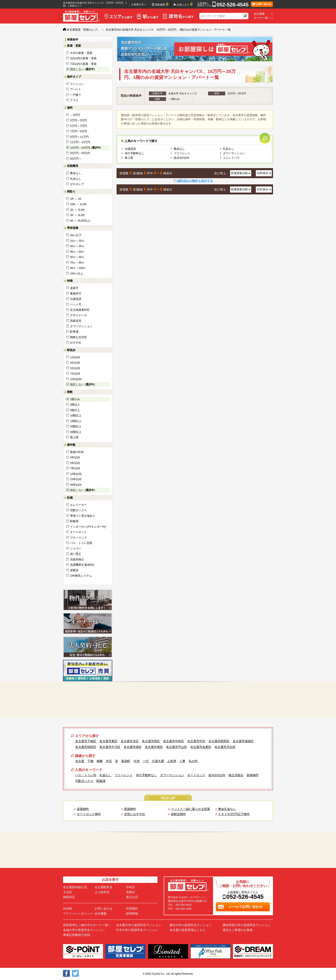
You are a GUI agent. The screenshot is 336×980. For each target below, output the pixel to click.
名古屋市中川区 (110, 747)
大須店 (67, 892)
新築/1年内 (77, 452)
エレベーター (78, 505)
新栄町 (126, 761)
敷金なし (76, 173)
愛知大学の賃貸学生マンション (190, 925)
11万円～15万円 (80, 142)
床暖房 (74, 570)
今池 (136, 761)
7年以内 (75, 468)
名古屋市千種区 (86, 741)
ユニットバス (231, 158)
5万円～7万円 (79, 126)
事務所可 (76, 294)
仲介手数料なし (134, 153)
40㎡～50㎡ (77, 252)
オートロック (78, 532)
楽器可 (74, 288)
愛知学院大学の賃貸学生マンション (247, 925)
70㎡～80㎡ (77, 263)
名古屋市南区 (154, 747)
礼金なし (76, 179)
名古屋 (80, 761)
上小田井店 (102, 892)
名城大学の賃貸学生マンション (84, 930)
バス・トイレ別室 (81, 543)
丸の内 (193, 761)
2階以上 (75, 405)
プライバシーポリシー (78, 913)
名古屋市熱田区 (86, 747)
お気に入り (185, 4)
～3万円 (75, 115)
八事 (182, 761)
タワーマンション (81, 326)
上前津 (172, 761)
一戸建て (76, 95)
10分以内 (76, 379)
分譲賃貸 (76, 299)
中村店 (130, 887)
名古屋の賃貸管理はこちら (187, 930)
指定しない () (82, 69)
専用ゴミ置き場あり (83, 516)
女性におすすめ (135, 814)
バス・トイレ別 (86, 775)
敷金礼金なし (227, 809)
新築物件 (253, 775)
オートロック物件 (89, 814)
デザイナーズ (78, 315)
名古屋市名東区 (201, 747)
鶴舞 (100, 761)
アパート (76, 89)
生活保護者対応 (80, 310)
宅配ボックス (78, 510)
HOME (67, 909)
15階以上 (76, 421)
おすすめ (76, 343)
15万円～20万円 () (86, 148)
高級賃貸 (76, 321)
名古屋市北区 (130, 741)
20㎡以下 (76, 235)
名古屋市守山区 (177, 747)
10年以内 (76, 474)
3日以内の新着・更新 (83, 58)
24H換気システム (81, 576)
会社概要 (259, 14)
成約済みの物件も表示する (195, 181)
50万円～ (76, 159)
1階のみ (75, 399)
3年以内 (75, 457)
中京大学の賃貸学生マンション (137, 930)
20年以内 (76, 485)
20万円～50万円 (80, 153)
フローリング (78, 538)
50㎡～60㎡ (77, 257)
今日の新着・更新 (81, 53)
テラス (74, 100)
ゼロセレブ (77, 184)
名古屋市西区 (151, 741)
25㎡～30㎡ (77, 241)
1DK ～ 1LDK (78, 204)
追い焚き (76, 554)
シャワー (76, 548)
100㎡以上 (77, 273)
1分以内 (75, 357)
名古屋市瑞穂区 (243, 741)
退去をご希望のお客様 (238, 930)
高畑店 (130, 892)
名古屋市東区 (108, 741)
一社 (146, 761)
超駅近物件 (178, 814)
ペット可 (76, 304)
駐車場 (74, 332)
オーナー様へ (262, 18)
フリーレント (182, 153)
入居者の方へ (139, 4)
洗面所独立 (77, 559)
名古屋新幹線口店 (75, 887)
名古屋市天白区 (225, 747)
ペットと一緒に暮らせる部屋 (190, 809)
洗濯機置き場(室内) (82, 565)
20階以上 (76, 426)
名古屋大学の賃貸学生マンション (139, 925)
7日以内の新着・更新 (83, 64)
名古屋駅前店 (103, 887)
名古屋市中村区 (174, 741)
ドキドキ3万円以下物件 (234, 814)
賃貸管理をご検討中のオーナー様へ (87, 925)
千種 (90, 761)
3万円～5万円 (79, 120)
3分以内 (75, 363)
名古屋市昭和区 (219, 741)
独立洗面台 (236, 775)
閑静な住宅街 (78, 337)
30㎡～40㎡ (77, 246)
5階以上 (75, 410)
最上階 (74, 437)
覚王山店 (132, 897)
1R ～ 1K (76, 199)
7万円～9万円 (79, 131)
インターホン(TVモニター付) (88, 527)
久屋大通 (158, 761)
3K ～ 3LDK (77, 215)
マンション (77, 84)
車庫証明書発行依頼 (76, 935)
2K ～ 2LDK (77, 210)
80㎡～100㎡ (78, 268)
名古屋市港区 (133, 747)
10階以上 (76, 415)
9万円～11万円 (79, 137)
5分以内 (75, 368)
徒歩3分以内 (181, 158)
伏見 (109, 761)
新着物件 (83, 809)
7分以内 (75, 374)
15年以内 (76, 479)
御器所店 (69, 897)
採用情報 (132, 913)
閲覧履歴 (162, 4)
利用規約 (132, 909)
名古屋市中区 (196, 741)
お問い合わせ (103, 909)
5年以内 (75, 463)
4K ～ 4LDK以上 (80, 221)
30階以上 (76, 432)
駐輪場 (74, 521)
